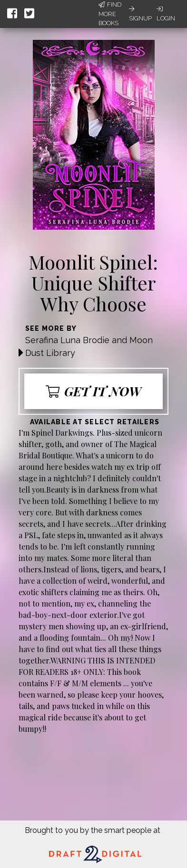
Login (166, 14)
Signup (140, 14)
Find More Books (110, 14)
